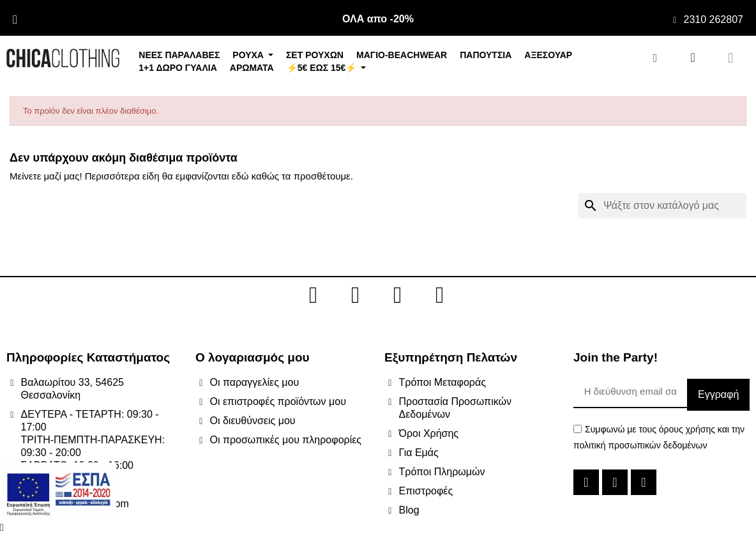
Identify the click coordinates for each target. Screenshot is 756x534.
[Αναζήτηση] (662, 206)
